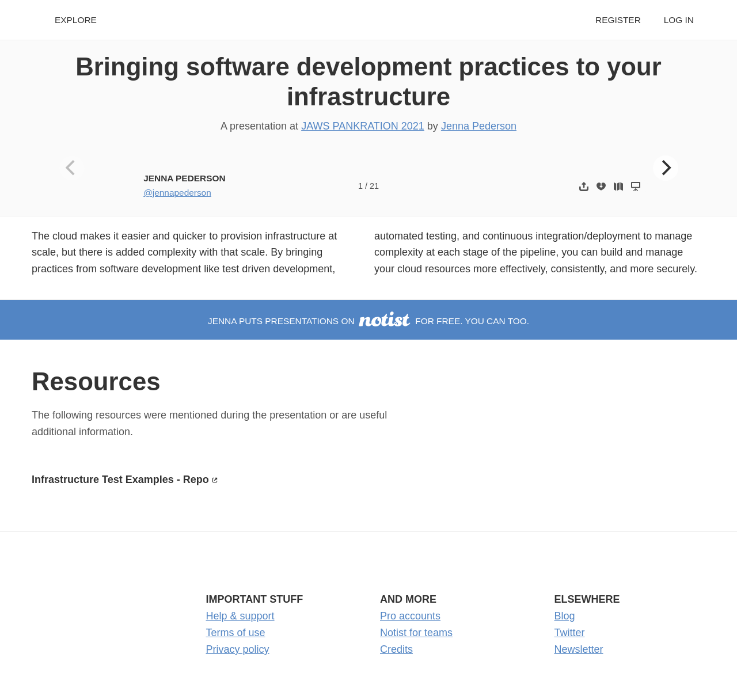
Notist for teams (416, 633)
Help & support (240, 616)
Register (618, 20)
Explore (76, 20)
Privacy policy (238, 649)
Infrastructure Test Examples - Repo (120, 480)
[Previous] (72, 168)
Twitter (570, 633)
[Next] (666, 168)
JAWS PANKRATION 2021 (363, 126)
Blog (565, 616)
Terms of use (236, 633)
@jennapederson (177, 193)
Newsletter (579, 649)
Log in (679, 20)
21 (374, 186)
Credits (396, 649)
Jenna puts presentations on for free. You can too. (368, 321)
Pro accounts (410, 616)
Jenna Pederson (479, 126)
